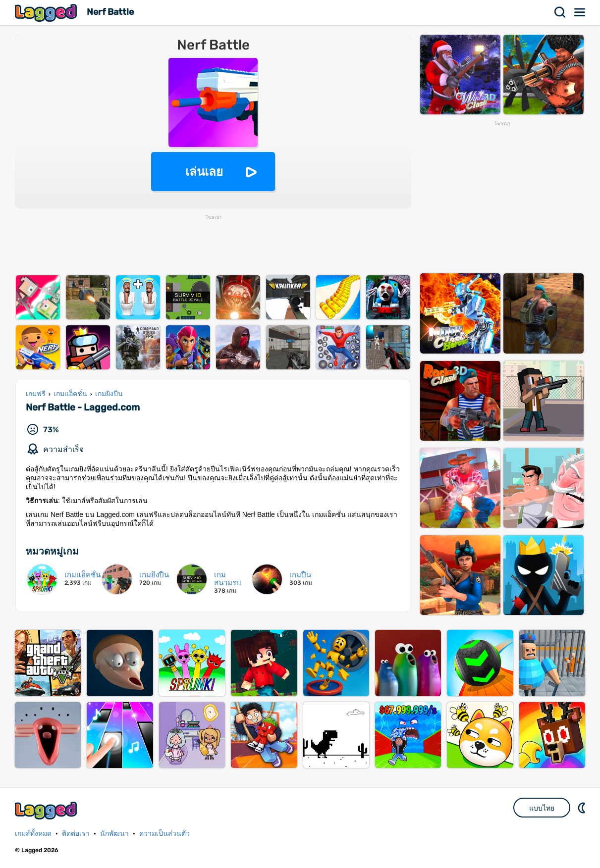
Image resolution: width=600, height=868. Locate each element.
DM (583, 808)
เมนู (580, 12)
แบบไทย (542, 808)
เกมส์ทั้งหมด (33, 834)
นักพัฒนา (114, 834)
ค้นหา (560, 12)
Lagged (47, 13)
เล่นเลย (204, 172)
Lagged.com (47, 810)
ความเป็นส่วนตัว (164, 834)
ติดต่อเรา (76, 834)
